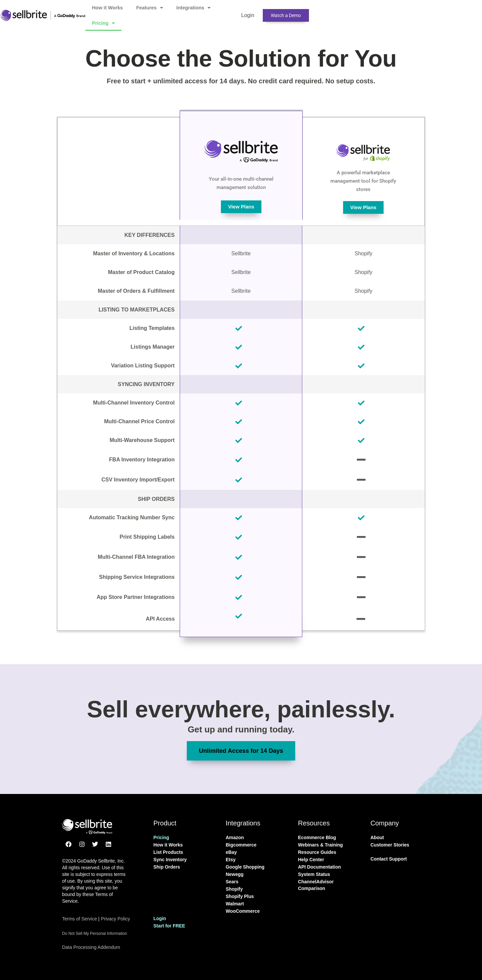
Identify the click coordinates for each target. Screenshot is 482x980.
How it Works (163, 12)
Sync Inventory (170, 860)
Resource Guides (317, 852)
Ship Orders (167, 867)
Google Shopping (245, 867)
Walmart (235, 904)
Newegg (234, 874)
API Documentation (319, 867)
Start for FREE (169, 926)
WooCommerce (243, 911)
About (377, 837)
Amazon (235, 837)
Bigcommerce (241, 845)
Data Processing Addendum (93, 947)
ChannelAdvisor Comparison (316, 885)
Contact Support (389, 859)
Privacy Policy (115, 919)
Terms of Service (79, 919)
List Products (168, 852)
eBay (231, 852)
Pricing (293, 12)
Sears (232, 882)
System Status (314, 874)
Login (330, 12)
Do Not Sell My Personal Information (94, 933)
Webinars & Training (320, 845)
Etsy (230, 860)
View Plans (241, 207)
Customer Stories (390, 845)
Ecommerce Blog (317, 837)
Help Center (311, 860)
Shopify (234, 889)
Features (206, 12)
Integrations (251, 12)
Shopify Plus (240, 896)
